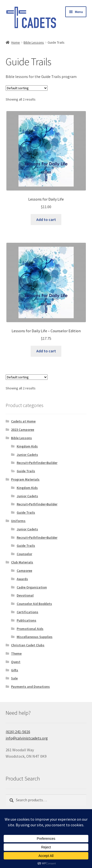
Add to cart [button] (46, 219)
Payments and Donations (30, 687)
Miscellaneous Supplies (35, 637)
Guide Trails (26, 471)
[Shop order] (27, 88)
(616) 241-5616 (18, 732)
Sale (14, 678)
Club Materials (22, 562)
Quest (16, 662)
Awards (22, 579)
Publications (26, 620)
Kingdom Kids (27, 446)
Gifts (15, 670)
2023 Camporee (23, 430)
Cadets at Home (23, 421)
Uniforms (18, 521)
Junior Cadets (27, 455)
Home (16, 42)
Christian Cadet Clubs (28, 645)
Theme (16, 653)
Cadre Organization (32, 587)
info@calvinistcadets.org (27, 738)
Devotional (25, 595)
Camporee (24, 571)
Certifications (27, 612)
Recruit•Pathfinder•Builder (37, 463)
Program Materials (25, 479)
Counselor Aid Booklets (34, 604)
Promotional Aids (30, 629)
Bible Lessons (34, 42)
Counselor (24, 554)
